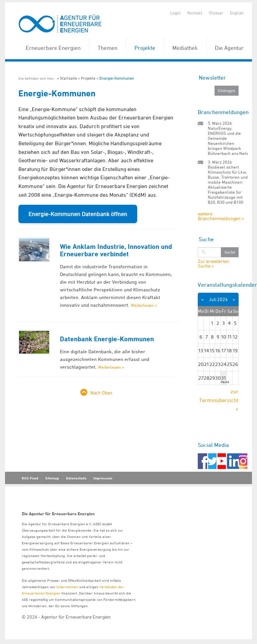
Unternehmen (67, 587)
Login (176, 13)
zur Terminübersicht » (219, 400)
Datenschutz (76, 478)
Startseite (68, 78)
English (237, 13)
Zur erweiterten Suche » (213, 264)
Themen (108, 48)
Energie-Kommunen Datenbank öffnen (78, 214)
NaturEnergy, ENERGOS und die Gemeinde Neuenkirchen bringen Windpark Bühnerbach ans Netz (228, 141)
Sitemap (52, 478)
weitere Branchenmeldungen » (221, 216)
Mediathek (185, 48)
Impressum (103, 478)
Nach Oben (101, 393)
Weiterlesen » (144, 305)
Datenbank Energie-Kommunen (107, 339)
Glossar (216, 13)
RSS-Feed (30, 478)
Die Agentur (229, 48)
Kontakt (195, 13)
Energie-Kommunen (117, 78)
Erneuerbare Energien (53, 48)
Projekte (145, 48)
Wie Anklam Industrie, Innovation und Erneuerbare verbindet (116, 250)
